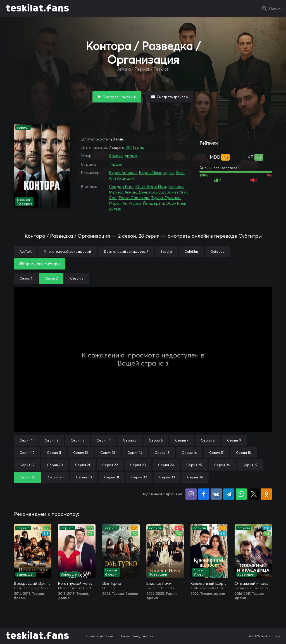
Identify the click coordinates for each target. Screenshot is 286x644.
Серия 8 (208, 440)
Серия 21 (83, 465)
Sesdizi (166, 251)
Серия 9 (234, 440)
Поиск (275, 8)
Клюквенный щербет (209, 583)
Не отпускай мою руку (77, 583)
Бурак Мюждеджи (156, 173)
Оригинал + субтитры (40, 264)
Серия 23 (138, 465)
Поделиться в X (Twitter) (254, 494)
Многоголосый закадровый (67, 251)
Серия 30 (84, 477)
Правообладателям (137, 636)
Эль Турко (112, 583)
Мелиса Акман (123, 192)
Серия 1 (26, 440)
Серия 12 (81, 453)
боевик (116, 156)
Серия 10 (27, 453)
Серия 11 (54, 453)
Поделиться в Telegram (229, 494)
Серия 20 (55, 465)
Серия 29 (56, 477)
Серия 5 (130, 440)
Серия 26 (222, 465)
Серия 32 (139, 477)
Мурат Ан (118, 203)
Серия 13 (108, 453)
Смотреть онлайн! (119, 97)
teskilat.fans (37, 8)
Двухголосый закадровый (126, 251)
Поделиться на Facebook (204, 494)
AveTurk (26, 251)
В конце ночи (159, 583)
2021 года (135, 147)
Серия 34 (195, 477)
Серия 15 (162, 453)
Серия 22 (110, 465)
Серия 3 (78, 440)
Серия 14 (135, 453)
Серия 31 (112, 477)
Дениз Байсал (152, 192)
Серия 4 (104, 440)
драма (131, 156)
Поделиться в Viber (191, 494)
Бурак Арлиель (123, 173)
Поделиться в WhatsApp (241, 494)
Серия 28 (28, 477)
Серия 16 (189, 453)
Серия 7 (182, 440)
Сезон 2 (51, 278)
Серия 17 (216, 453)
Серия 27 (250, 465)
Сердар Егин (121, 187)
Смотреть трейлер (172, 97)
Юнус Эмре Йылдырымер (160, 187)
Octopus (217, 251)
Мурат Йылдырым (147, 203)
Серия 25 (194, 465)
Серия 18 (244, 453)
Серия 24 (166, 465)
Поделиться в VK (216, 494)
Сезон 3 (77, 278)
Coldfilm (191, 251)
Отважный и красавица (253, 583)
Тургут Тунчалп (166, 198)
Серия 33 (167, 477)
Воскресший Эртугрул (33, 583)
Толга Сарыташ (134, 198)
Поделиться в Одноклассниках (266, 494)
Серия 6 (156, 440)
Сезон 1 (26, 278)
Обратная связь (99, 636)
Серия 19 (27, 465)
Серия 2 (52, 440)
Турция (116, 164)
